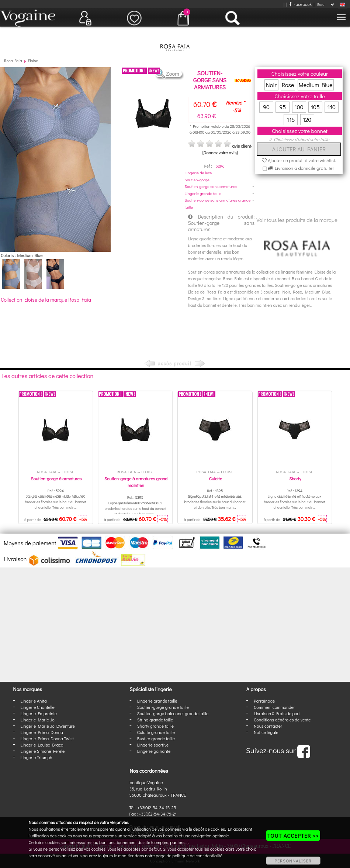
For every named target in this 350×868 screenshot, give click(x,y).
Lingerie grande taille (203, 193)
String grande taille (155, 720)
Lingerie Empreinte (39, 713)
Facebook (300, 4)
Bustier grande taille (156, 738)
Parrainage (264, 701)
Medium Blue (316, 85)
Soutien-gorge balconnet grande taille (173, 713)
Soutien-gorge (197, 180)
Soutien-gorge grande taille (163, 707)
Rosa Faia (13, 60)
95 (283, 107)
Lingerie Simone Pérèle (42, 751)
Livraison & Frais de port (277, 713)
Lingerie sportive (153, 745)
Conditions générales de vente (282, 720)
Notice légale (266, 732)
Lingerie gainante (154, 751)
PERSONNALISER (293, 861)
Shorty (295, 478)
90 (266, 107)
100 (299, 107)
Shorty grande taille (155, 726)
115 (291, 119)
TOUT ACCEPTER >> (293, 836)
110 (332, 107)
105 (315, 107)
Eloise (33, 60)
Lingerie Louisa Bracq (42, 745)
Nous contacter (268, 726)
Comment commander (274, 707)
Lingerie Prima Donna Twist (47, 738)
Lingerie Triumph (36, 757)
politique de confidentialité (197, 855)
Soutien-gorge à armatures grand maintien (136, 482)
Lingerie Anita (33, 701)
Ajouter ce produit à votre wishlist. (299, 160)
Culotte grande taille (156, 732)
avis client (241, 146)
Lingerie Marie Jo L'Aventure (47, 726)
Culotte (216, 478)
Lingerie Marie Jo (37, 720)
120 (307, 119)
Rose (288, 85)
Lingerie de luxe (198, 173)
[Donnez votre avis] (220, 152)
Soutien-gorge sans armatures (211, 186)
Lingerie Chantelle (37, 707)
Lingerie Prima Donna (42, 732)
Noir (271, 85)
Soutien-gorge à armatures (56, 478)
